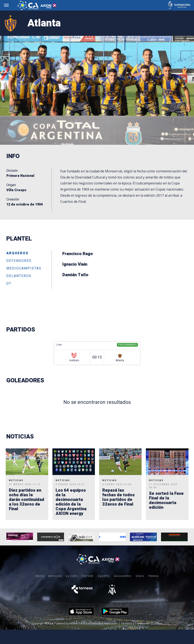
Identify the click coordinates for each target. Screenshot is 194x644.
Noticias (55, 576)
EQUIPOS (104, 576)
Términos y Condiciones (135, 623)
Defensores (19, 261)
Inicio (40, 576)
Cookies (157, 623)
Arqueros (17, 253)
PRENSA (154, 576)
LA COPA (72, 576)
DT (9, 284)
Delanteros (19, 276)
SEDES (140, 576)
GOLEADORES (123, 576)
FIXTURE (88, 576)
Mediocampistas (24, 269)
